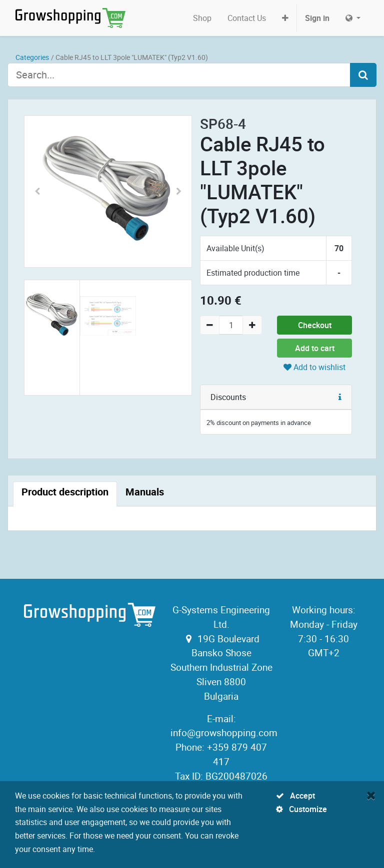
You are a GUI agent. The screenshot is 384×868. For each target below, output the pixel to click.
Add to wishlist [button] (314, 367)
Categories (32, 57)
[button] (285, 18)
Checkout (315, 325)
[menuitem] (202, 18)
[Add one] (252, 325)
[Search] (363, 75)
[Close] (371, 795)
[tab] (65, 494)
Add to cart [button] (315, 348)
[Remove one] (210, 325)
